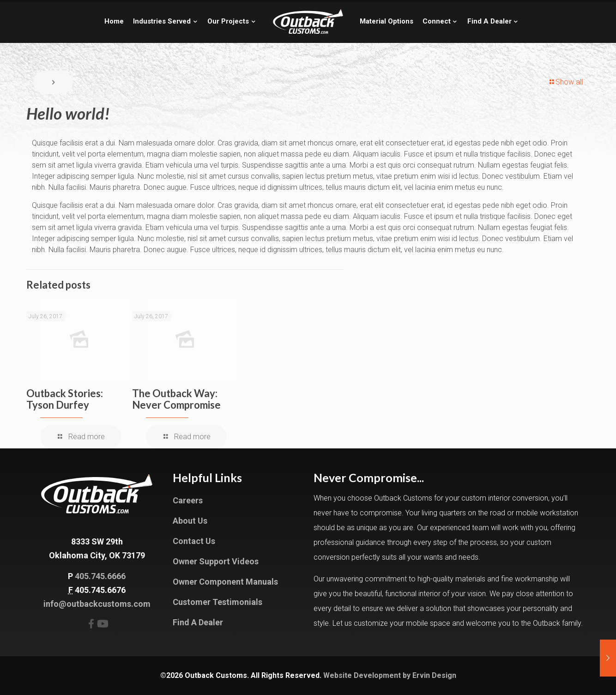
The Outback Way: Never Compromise (176, 399)
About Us (190, 521)
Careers (188, 500)
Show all (565, 82)
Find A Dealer (198, 622)
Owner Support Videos (216, 561)
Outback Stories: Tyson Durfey (65, 399)
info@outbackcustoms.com (97, 604)
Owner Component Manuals (225, 582)
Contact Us (194, 541)
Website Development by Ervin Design (390, 675)
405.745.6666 (100, 576)
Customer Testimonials (217, 602)
